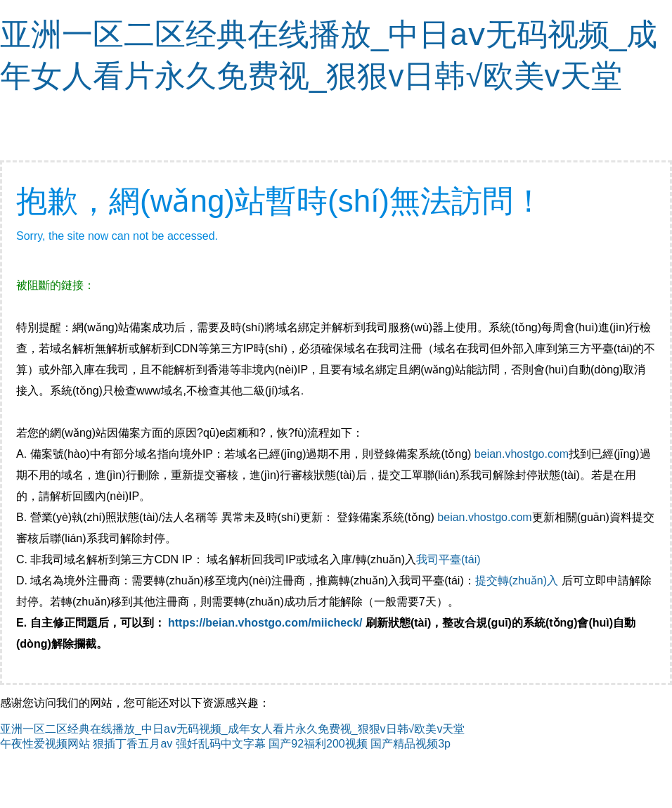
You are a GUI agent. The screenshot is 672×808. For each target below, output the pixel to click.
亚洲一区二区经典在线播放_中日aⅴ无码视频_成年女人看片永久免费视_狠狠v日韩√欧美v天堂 (232, 729)
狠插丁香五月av (133, 744)
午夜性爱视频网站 (45, 744)
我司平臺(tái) (450, 559)
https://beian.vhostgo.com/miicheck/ (265, 623)
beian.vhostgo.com (522, 454)
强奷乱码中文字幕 (221, 744)
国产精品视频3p (411, 744)
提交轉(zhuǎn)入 (517, 581)
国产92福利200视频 (318, 744)
